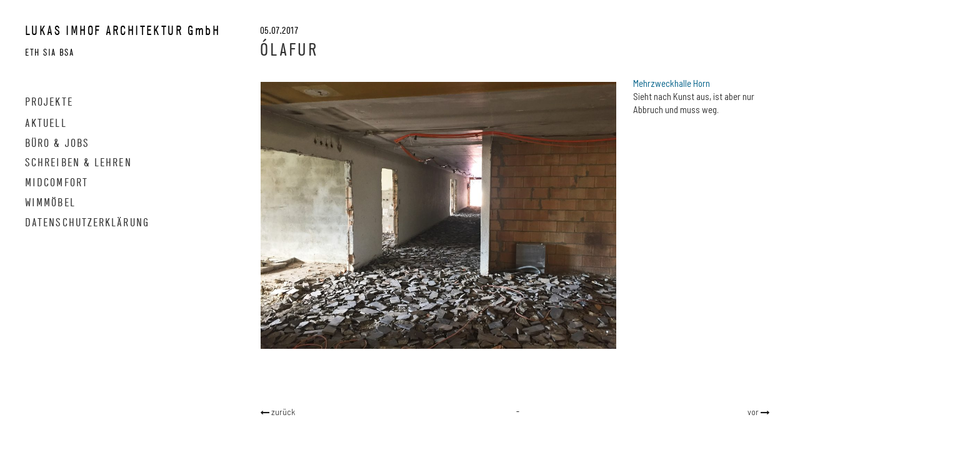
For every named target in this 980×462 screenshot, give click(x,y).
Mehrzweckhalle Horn (672, 83)
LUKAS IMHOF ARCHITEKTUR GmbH (122, 30)
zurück (282, 412)
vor (754, 412)
